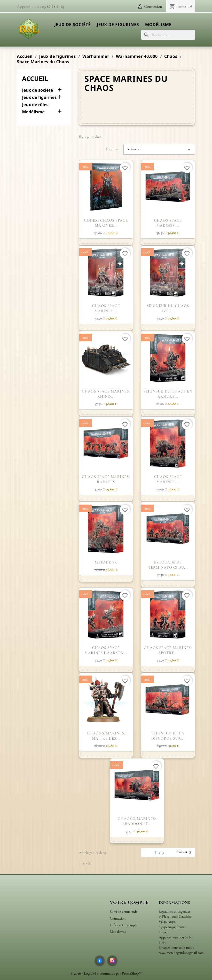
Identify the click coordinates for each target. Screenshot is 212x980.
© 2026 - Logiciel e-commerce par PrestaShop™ (106, 973)
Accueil (35, 78)
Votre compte (129, 903)
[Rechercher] (168, 35)
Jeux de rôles (35, 105)
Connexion (118, 918)
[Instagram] (112, 960)
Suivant (185, 852)
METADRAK (106, 562)
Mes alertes (118, 932)
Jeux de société (73, 25)
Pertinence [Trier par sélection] (159, 149)
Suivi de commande (124, 912)
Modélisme (158, 25)
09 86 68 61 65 (53, 6)
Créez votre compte (124, 925)
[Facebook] (100, 960)
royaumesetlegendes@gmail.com (181, 953)
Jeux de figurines (118, 25)
